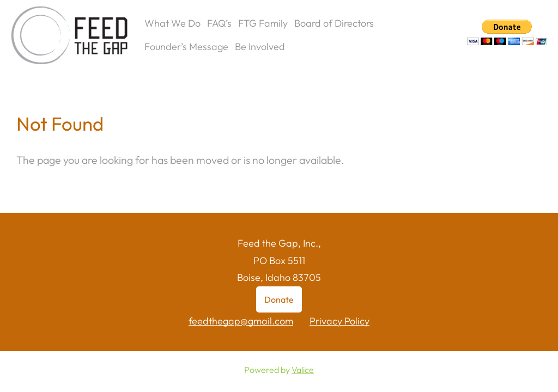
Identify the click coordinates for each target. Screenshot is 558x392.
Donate (279, 299)
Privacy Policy (339, 321)
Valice (303, 370)
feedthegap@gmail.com (241, 321)
